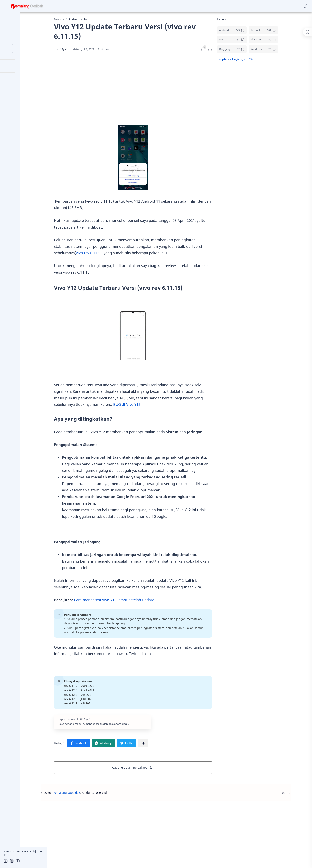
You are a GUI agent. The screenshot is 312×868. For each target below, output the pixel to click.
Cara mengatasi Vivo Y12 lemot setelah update (128, 601)
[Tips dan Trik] (277, 41)
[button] (305, 6)
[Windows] (277, 50)
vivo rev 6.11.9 (102, 254)
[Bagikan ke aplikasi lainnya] (157, 744)
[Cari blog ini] (84, 6)
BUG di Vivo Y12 (140, 406)
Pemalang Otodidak (80, 794)
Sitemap (9, 851)
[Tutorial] (277, 31)
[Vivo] (245, 41)
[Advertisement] (146, 90)
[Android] (245, 31)
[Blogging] (245, 50)
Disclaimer (22, 851)
